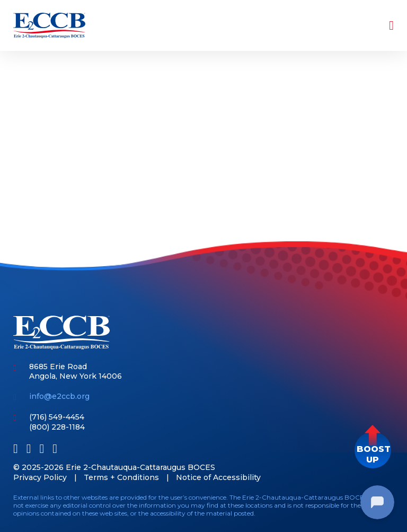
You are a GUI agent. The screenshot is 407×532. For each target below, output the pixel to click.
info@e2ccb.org (59, 396)
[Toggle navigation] (384, 25)
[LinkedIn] (29, 448)
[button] (373, 450)
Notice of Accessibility (218, 477)
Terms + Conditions (121, 477)
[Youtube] (42, 448)
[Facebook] (16, 448)
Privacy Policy (40, 477)
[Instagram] (55, 448)
